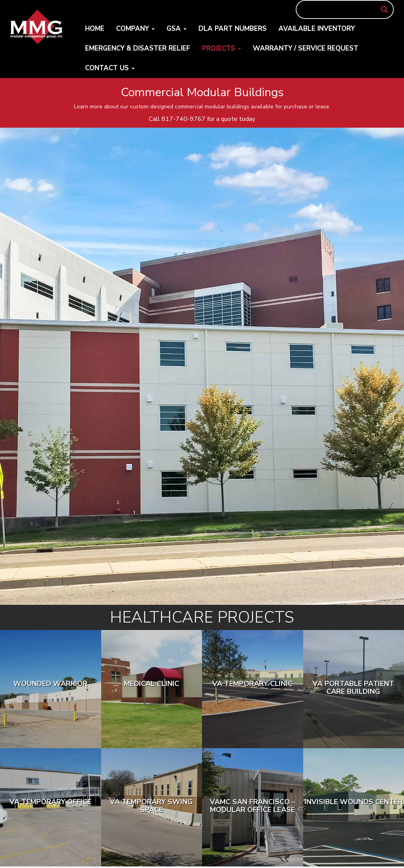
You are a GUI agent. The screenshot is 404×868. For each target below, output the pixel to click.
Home (95, 29)
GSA (177, 29)
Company (135, 29)
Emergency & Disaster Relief (138, 48)
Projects (221, 48)
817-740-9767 (183, 119)
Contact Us (110, 68)
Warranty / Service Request (306, 48)
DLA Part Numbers (233, 29)
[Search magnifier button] (384, 9)
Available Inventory (317, 29)
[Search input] (341, 9)
